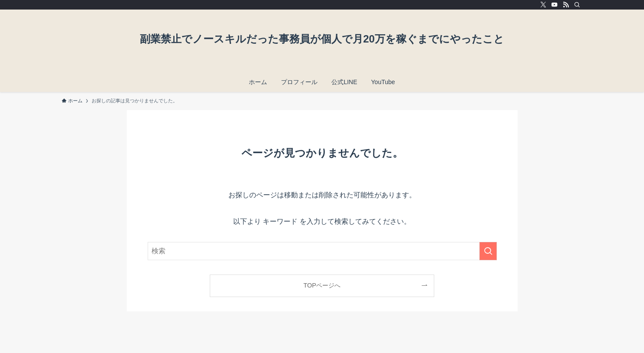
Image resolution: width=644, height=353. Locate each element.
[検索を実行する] (488, 251)
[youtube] (555, 5)
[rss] (566, 5)
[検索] (577, 5)
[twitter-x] (543, 5)
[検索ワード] (322, 251)
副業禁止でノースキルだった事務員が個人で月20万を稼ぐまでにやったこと (322, 39)
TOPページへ (322, 285)
